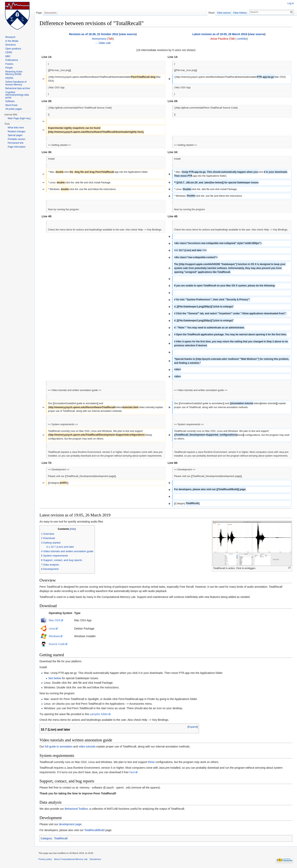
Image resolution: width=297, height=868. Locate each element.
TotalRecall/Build (94, 830)
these (151, 762)
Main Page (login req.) (19, 118)
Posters (9, 64)
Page (39, 13)
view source (128, 34)
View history (240, 13)
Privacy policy (45, 859)
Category (46, 838)
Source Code (57, 644)
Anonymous (99, 39)
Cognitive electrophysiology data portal (17, 95)
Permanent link (16, 143)
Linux (52, 629)
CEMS (9, 52)
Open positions (13, 49)
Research (10, 37)
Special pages (15, 135)
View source (224, 13)
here (132, 772)
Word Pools (11, 105)
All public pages (14, 109)
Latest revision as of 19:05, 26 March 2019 (220, 34)
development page (70, 824)
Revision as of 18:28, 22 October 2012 (94, 34)
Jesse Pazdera (219, 39)
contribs (242, 39)
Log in (291, 3)
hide (73, 529)
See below (55, 678)
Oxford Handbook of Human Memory (16, 83)
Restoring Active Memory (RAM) (14, 73)
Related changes (16, 132)
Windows (54, 636)
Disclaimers (95, 859)
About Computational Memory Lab (71, 859)
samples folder (99, 714)
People (9, 68)
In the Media (12, 41)
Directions (11, 45)
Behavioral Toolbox (76, 809)
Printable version (16, 139)
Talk (110, 39)
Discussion (50, 13)
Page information (17, 147)
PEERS (9, 78)
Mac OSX (55, 620)
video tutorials (87, 746)
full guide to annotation (59, 746)
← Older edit (103, 43)
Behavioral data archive (18, 88)
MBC (8, 56)
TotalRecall (61, 838)
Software (10, 101)
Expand (193, 727)
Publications (12, 60)
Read (211, 13)
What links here (16, 128)
